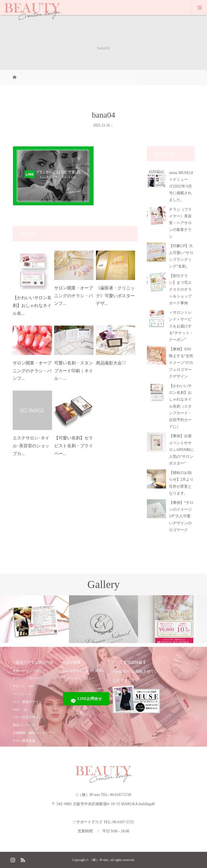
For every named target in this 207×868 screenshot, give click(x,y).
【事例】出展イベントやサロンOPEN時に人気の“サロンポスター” (182, 450)
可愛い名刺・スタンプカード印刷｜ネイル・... (74, 371)
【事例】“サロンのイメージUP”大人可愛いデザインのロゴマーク (181, 516)
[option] (34, 619)
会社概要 (73, 662)
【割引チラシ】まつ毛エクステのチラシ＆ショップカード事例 (180, 289)
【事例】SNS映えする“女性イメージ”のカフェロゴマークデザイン (181, 363)
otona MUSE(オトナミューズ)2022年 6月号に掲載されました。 (181, 186)
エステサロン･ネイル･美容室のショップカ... (31, 446)
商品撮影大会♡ (111, 363)
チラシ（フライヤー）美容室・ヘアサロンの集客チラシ (180, 223)
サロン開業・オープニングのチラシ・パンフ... (74, 296)
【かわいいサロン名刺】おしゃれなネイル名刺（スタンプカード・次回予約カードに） (180, 406)
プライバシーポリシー (79, 678)
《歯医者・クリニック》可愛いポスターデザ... (115, 296)
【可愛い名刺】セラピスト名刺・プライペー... (74, 446)
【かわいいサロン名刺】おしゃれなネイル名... (32, 305)
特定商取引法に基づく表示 (82, 671)
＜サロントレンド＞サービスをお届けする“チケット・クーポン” (181, 326)
